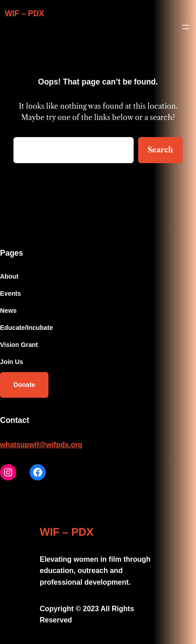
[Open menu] (186, 27)
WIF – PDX (25, 13)
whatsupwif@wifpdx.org (41, 445)
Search (160, 150)
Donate (24, 385)
